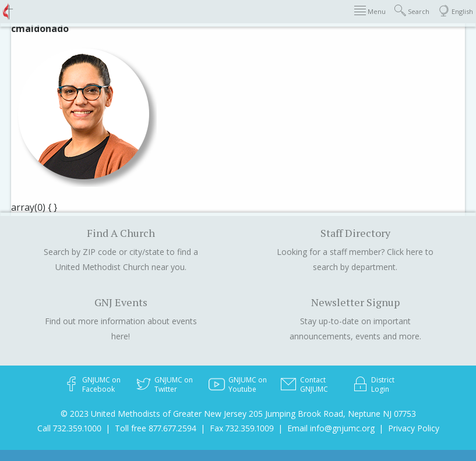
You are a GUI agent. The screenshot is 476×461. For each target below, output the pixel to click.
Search (412, 11)
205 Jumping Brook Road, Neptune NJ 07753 (332, 414)
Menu (370, 11)
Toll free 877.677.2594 (156, 428)
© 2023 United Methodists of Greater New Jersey (154, 414)
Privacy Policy (414, 428)
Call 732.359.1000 (69, 428)
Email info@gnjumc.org (331, 428)
